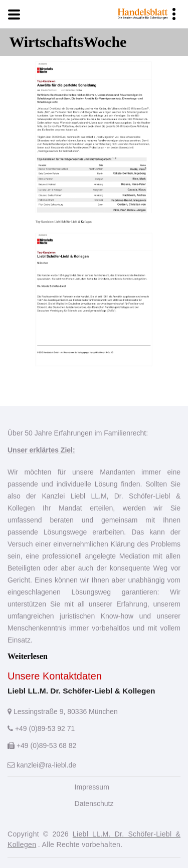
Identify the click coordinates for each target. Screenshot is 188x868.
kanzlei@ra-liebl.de (42, 765)
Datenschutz (94, 803)
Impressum (92, 787)
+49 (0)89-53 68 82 (42, 745)
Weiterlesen (28, 656)
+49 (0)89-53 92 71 (41, 728)
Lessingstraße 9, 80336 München (63, 711)
